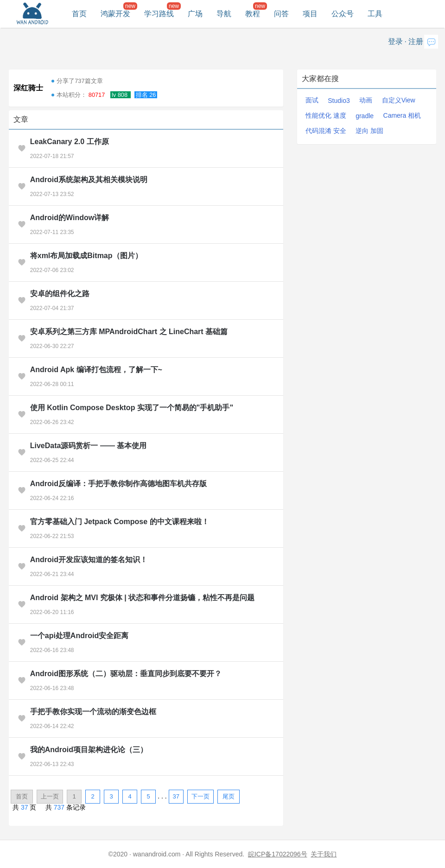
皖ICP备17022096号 (278, 854)
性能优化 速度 (326, 115)
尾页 (229, 796)
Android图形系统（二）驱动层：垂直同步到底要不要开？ (126, 674)
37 (176, 796)
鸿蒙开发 (115, 14)
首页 (79, 14)
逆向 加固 (369, 131)
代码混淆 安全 (326, 131)
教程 (253, 14)
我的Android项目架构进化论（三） (89, 750)
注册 (416, 41)
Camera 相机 (402, 115)
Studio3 (339, 101)
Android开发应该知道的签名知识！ (89, 560)
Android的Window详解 (70, 218)
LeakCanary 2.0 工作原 (70, 142)
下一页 (200, 796)
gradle (365, 116)
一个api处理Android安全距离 (79, 636)
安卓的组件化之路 (60, 294)
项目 (310, 14)
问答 (281, 14)
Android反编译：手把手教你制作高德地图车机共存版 (118, 484)
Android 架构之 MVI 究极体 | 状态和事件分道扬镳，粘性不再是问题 (142, 598)
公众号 (343, 14)
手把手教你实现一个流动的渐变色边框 (93, 712)
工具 (375, 14)
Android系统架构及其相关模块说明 (89, 180)
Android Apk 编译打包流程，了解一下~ (96, 370)
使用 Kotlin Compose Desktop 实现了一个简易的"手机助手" (132, 408)
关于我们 (324, 854)
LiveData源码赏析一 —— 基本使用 (89, 446)
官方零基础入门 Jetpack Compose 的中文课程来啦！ (120, 522)
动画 (366, 100)
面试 (312, 100)
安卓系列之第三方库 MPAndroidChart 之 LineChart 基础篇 (129, 332)
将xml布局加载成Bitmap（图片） (86, 256)
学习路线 (159, 14)
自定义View (399, 100)
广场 (195, 14)
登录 (395, 41)
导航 (224, 14)
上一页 (50, 796)
